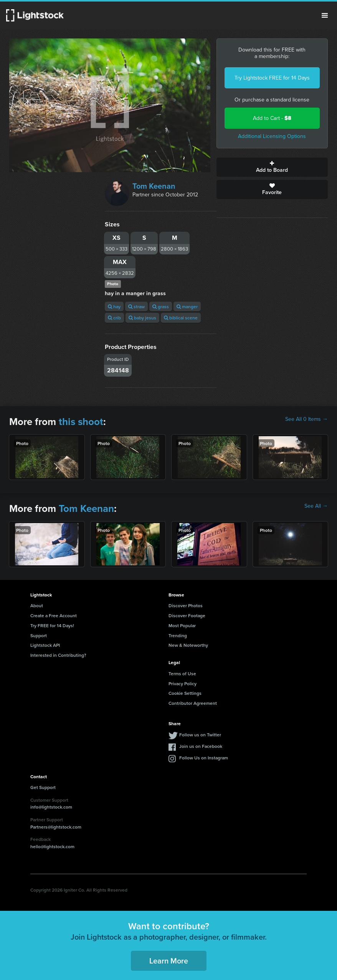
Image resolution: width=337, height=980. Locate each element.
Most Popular (182, 625)
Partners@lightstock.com (56, 827)
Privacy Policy (183, 684)
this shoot (81, 422)
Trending (178, 635)
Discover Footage (187, 615)
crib (114, 318)
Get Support (43, 787)
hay (114, 306)
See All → (316, 506)
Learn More (169, 961)
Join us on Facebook (201, 746)
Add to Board (272, 167)
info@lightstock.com (51, 807)
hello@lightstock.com (52, 846)
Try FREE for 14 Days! (52, 625)
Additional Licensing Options (272, 136)
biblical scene (181, 318)
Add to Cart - (272, 118)
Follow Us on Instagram (204, 758)
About (37, 605)
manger (187, 306)
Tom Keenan (154, 186)
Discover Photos (186, 605)
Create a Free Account (54, 615)
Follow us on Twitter (200, 735)
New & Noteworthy (188, 645)
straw (136, 306)
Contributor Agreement (193, 703)
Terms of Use (182, 674)
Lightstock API (45, 645)
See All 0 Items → (306, 419)
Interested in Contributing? (58, 655)
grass (161, 306)
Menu (325, 15)
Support (39, 635)
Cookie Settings (185, 693)
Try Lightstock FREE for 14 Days (272, 78)
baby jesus (142, 318)
